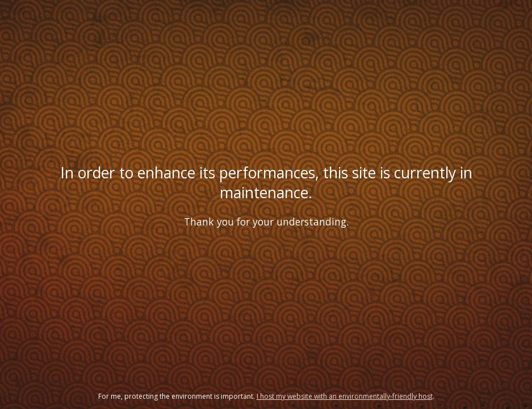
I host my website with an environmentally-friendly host (345, 396)
